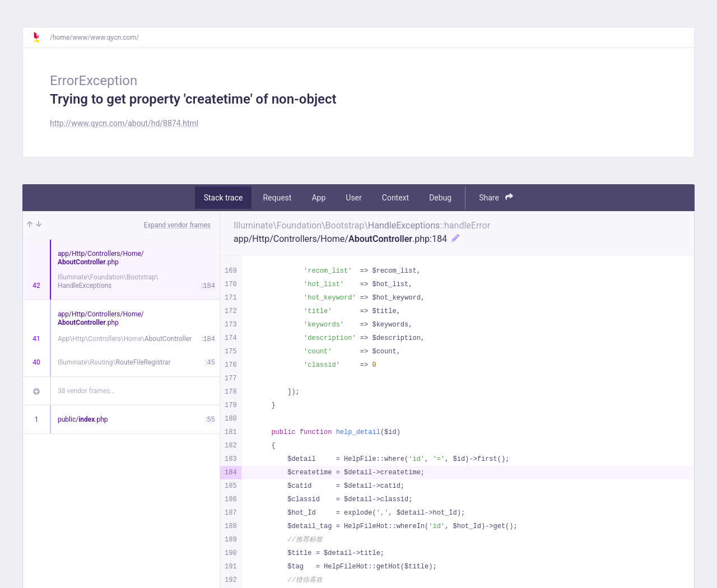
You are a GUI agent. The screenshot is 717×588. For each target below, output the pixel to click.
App (318, 198)
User (353, 198)
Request (277, 198)
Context (395, 198)
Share (496, 197)
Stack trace (224, 198)
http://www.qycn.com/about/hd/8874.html (124, 123)
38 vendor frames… (86, 391)
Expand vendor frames (177, 225)
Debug (440, 198)
